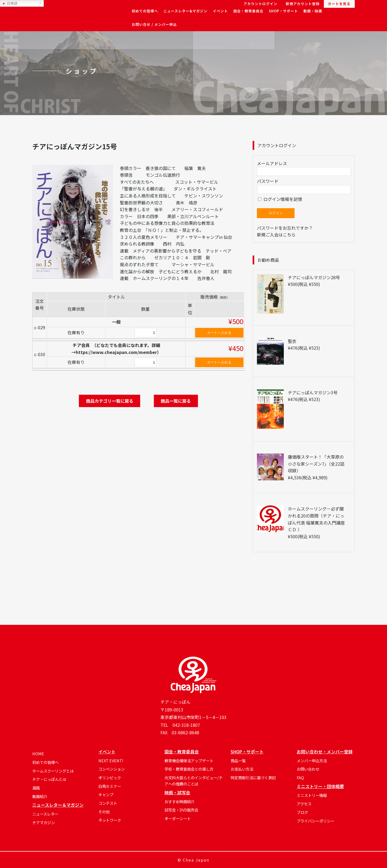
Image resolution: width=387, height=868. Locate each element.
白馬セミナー (110, 786)
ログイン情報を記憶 (280, 199)
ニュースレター (45, 814)
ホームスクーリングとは (53, 771)
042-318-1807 (186, 725)
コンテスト (108, 803)
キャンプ (106, 794)
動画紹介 (40, 796)
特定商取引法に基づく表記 (253, 777)
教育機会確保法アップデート (189, 761)
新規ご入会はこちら (276, 235)
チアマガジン (44, 822)
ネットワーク (110, 820)
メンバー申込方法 (312, 761)
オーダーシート (178, 818)
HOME (38, 754)
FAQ (300, 777)
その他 (104, 812)
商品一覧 (238, 761)
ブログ (302, 812)
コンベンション (112, 769)
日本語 (10, 3)
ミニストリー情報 (312, 795)
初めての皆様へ (45, 762)
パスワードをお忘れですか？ (285, 228)
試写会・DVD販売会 (181, 810)
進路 (36, 788)
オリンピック (110, 777)
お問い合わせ (308, 769)
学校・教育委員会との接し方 (189, 769)
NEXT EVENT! (111, 761)
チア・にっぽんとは (49, 779)
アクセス (304, 804)
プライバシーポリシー (316, 821)
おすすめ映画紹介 (180, 801)
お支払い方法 (242, 769)
